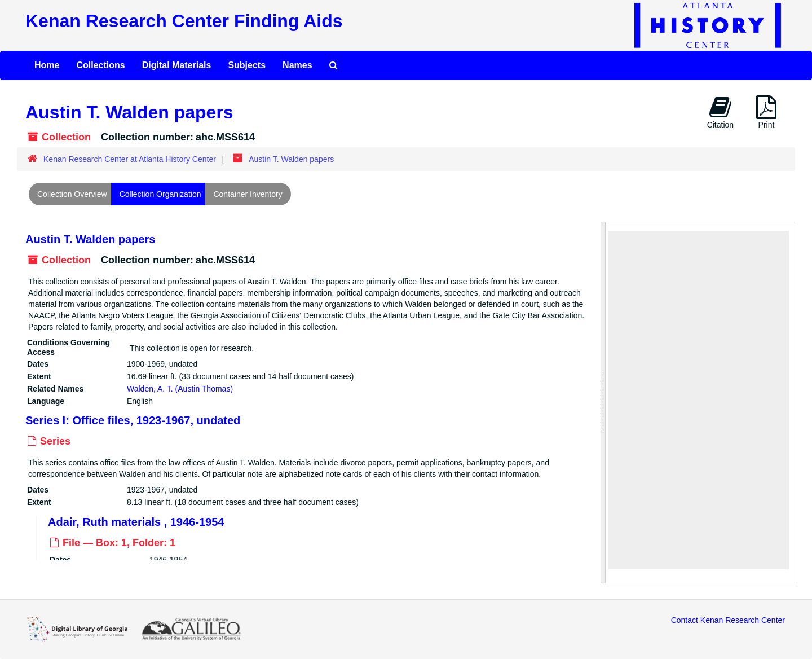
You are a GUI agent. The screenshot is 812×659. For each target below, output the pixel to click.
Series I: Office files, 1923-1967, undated (133, 420)
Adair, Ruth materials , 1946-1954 (136, 521)
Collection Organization (160, 194)
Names (297, 65)
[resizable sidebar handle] (603, 403)
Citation (720, 112)
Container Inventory (248, 194)
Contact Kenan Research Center (728, 620)
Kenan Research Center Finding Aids (184, 21)
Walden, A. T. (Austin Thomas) (180, 388)
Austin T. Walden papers (90, 239)
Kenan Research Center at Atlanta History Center (130, 159)
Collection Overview (72, 194)
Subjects (247, 65)
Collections (100, 65)
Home (47, 65)
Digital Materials (177, 65)
